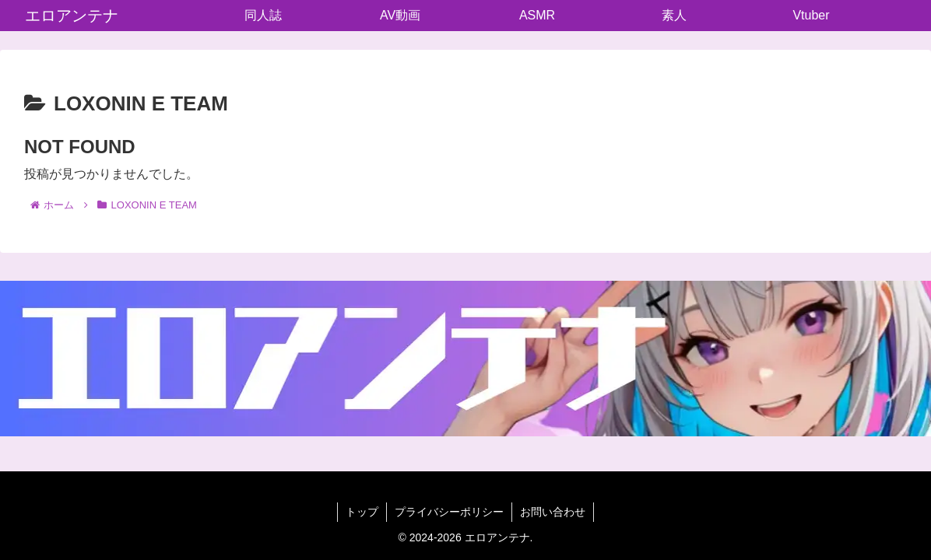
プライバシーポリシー (449, 512)
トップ (362, 512)
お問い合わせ (553, 512)
